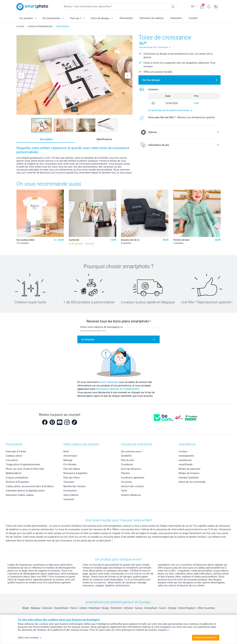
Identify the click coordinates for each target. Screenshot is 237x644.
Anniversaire (70, 456)
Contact (193, 18)
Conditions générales (133, 478)
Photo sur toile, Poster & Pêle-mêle (25, 469)
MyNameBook (14, 473)
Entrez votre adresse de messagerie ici (102, 327)
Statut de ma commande (192, 482)
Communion (70, 491)
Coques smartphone (17, 478)
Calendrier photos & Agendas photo (25, 491)
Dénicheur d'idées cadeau (20, 495)
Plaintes (125, 473)
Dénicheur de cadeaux (152, 18)
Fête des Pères (72, 478)
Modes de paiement (189, 469)
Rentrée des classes (74, 486)
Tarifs (124, 491)
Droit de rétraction (131, 469)
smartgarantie (186, 456)
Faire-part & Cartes (16, 451)
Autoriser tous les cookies (205, 638)
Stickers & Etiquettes (17, 482)
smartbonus (185, 460)
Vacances (69, 499)
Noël (66, 451)
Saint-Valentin (71, 495)
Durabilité (126, 456)
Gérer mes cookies (30, 638)
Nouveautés (126, 18)
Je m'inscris (88, 339)
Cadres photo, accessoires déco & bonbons (30, 486)
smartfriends (186, 464)
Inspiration (176, 18)
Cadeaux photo (14, 456)
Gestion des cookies (132, 486)
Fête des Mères (72, 469)
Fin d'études (70, 464)
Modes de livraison (189, 473)
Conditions (127, 464)
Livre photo (12, 460)
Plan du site (127, 460)
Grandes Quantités (189, 478)
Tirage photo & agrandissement (23, 464)
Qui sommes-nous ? (132, 451)
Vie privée (126, 482)
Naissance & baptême (75, 473)
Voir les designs (151, 80)
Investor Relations (131, 495)
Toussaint (69, 482)
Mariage (68, 460)
